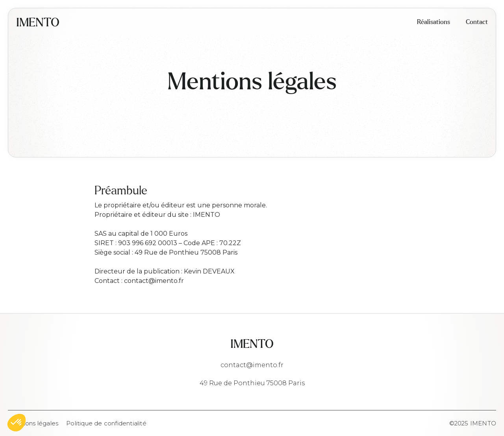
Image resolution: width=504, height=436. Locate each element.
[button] (17, 423)
